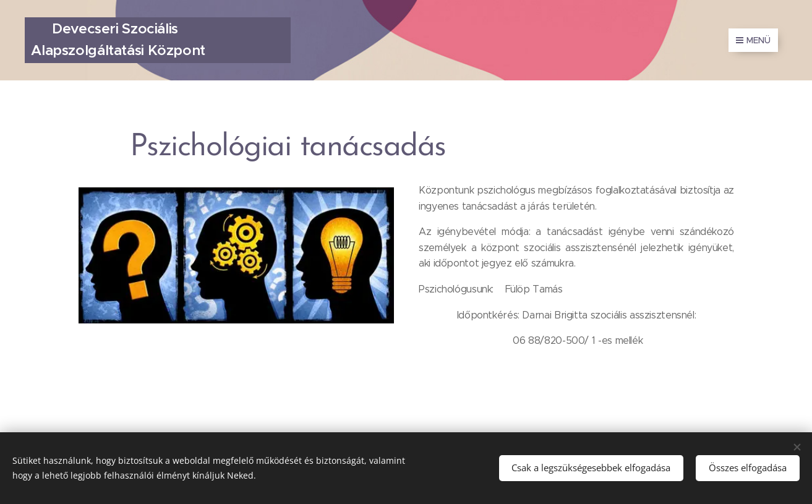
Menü (753, 40)
